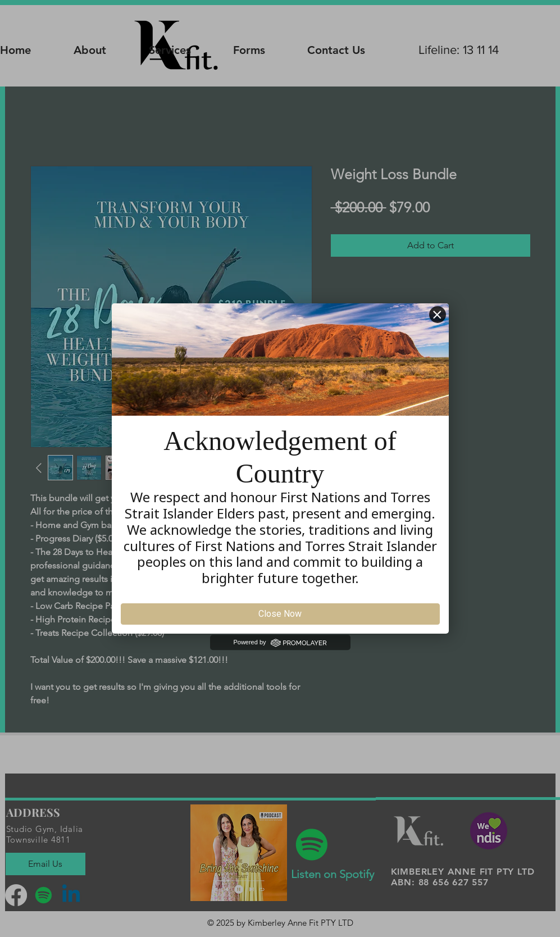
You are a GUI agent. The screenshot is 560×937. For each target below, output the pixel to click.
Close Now (280, 614)
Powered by (280, 643)
